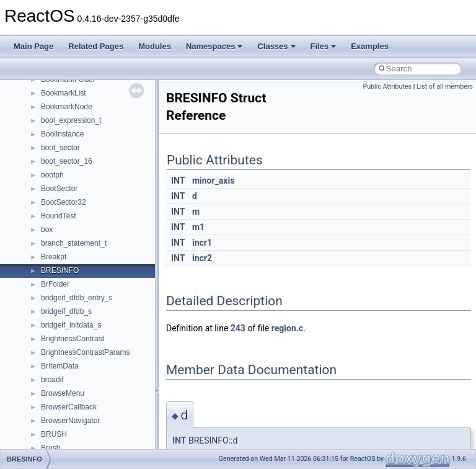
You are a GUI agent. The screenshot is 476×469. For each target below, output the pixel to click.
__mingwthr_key (68, 315)
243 (238, 328)
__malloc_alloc (65, 261)
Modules (155, 46)
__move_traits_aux (72, 370)
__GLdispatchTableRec (79, 83)
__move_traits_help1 (75, 411)
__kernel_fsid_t (66, 165)
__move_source (67, 342)
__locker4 (57, 247)
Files (324, 46)
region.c (287, 328)
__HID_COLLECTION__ (82, 110)
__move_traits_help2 (75, 424)
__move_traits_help (73, 397)
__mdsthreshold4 (69, 288)
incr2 (202, 258)
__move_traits (64, 356)
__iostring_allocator (73, 138)
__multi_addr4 (64, 438)
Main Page (33, 46)
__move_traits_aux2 (74, 383)
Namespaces (214, 46)
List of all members (445, 87)
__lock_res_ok (65, 220)
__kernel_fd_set (67, 151)
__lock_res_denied (72, 206)
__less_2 (56, 192)
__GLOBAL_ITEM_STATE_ (86, 97)
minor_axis (213, 181)
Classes (276, 46)
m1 (198, 227)
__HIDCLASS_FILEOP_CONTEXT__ (103, 124)
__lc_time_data (66, 179)
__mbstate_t (61, 274)
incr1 (202, 243)
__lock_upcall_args (73, 233)
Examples (370, 46)
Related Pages (96, 46)
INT (178, 181)
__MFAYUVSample (73, 301)
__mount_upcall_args (77, 329)
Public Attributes (387, 87)
